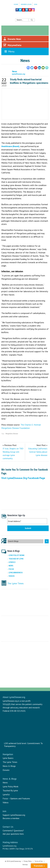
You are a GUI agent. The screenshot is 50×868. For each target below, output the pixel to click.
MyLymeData (12, 45)
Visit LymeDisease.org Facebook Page (23, 478)
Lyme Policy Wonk (17, 555)
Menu (9, 51)
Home (16, 4)
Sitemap (25, 865)
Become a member (11, 818)
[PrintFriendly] (47, 68)
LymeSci (12, 562)
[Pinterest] (36, 68)
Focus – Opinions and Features (16, 798)
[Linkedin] (39, 68)
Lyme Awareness (16, 573)
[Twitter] (32, 68)
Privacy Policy (28, 861)
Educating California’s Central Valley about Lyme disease (38, 452)
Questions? (19, 831)
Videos (12, 576)
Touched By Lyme (16, 559)
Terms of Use (39, 861)
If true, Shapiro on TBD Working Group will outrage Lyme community (13, 453)
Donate (6, 770)
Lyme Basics (8, 758)
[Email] (43, 68)
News (11, 566)
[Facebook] (28, 68)
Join (36, 4)
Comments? (8, 831)
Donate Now (12, 39)
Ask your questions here (13, 834)
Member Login (26, 4)
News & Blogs (9, 766)
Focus (11, 569)
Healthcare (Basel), (11, 146)
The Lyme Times (15, 583)
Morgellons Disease (12, 434)
